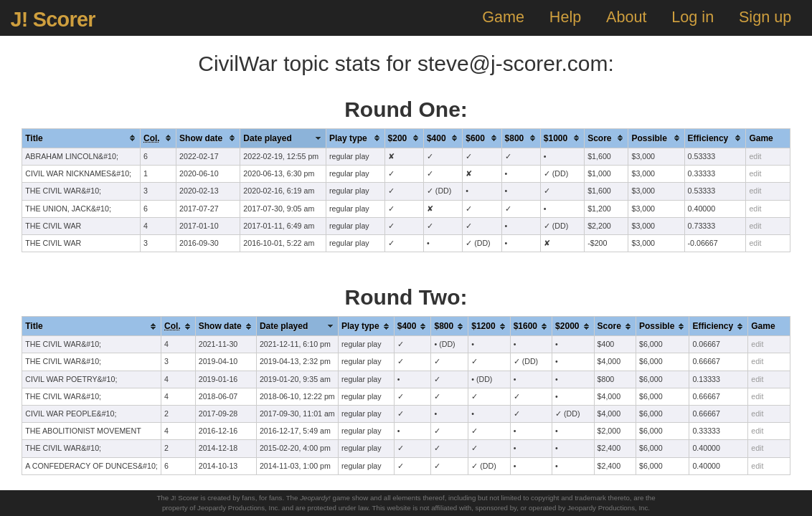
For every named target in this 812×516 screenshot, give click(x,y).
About (626, 17)
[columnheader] (81, 138)
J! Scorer (52, 19)
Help (565, 17)
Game (503, 17)
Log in (693, 17)
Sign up (765, 17)
